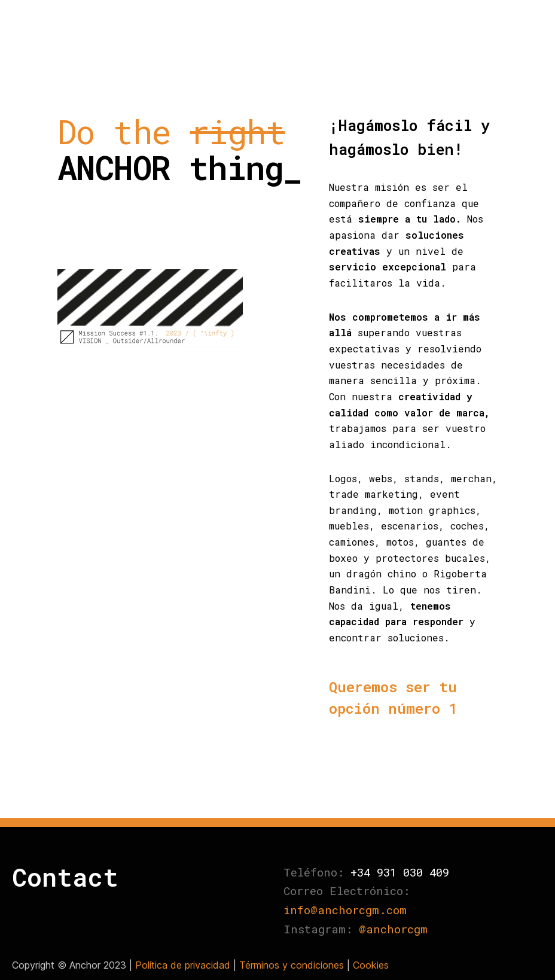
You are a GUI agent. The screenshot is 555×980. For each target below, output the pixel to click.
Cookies (371, 965)
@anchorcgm (393, 929)
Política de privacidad (183, 965)
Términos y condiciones (292, 965)
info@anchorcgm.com (345, 910)
